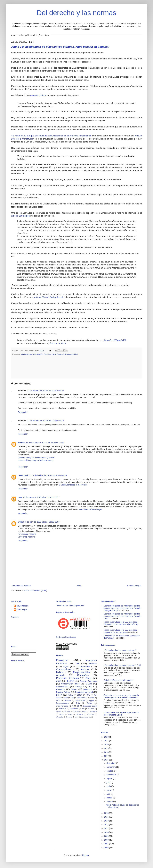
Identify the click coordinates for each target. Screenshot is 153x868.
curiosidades (80, 700)
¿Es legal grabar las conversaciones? (120, 650)
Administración (26, 354)
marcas (91, 709)
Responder (23, 412)
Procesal (60, 354)
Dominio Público (63, 692)
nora (20, 497)
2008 (107, 840)
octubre (110, 771)
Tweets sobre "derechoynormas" (70, 605)
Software (63, 709)
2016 (107, 760)
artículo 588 (21, 216)
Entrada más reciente (21, 586)
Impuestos (88, 689)
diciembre (111, 763)
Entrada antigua (134, 586)
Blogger (85, 855)
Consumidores (64, 669)
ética (59, 681)
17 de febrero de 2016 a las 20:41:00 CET (46, 391)
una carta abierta (38, 95)
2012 (107, 825)
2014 (107, 817)
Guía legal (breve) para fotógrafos (118, 680)
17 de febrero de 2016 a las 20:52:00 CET (46, 421)
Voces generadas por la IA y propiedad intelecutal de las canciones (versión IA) (121, 623)
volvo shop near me (27, 537)
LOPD (70, 681)
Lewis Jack (23, 475)
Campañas (83, 675)
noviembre (111, 767)
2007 (107, 844)
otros (77, 717)
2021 (107, 741)
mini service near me (27, 534)
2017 (107, 756)
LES (58, 700)
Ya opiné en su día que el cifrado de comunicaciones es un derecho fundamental (51, 136)
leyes (54, 354)
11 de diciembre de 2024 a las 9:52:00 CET (48, 475)
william (21, 522)
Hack (92, 698)
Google (74, 689)
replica (84, 711)
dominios (69, 717)
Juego (70, 714)
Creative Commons (88, 681)
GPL (88, 695)
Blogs (88, 678)
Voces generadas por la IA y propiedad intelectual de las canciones (121, 631)
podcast (76, 711)
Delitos (60, 672)
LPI (78, 664)
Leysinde (67, 700)
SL (78, 706)
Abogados (61, 689)
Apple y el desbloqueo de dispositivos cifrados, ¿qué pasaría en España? (60, 47)
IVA (72, 698)
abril (109, 794)
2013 (107, 821)
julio (109, 782)
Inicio (79, 586)
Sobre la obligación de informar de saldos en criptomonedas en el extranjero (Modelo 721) (122, 616)
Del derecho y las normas (77, 13)
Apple (91, 700)
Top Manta (74, 709)
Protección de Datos (67, 678)
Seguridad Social (90, 706)
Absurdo (61, 675)
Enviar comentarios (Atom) (35, 590)
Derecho (47, 354)
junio (109, 786)
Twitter (70, 695)
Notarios (67, 711)
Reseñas (90, 714)
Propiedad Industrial (84, 692)
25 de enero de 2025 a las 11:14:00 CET (41, 497)
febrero (110, 802)
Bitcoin (59, 695)
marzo (110, 798)
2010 (107, 832)
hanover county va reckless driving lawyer (36, 458)
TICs (78, 703)
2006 (107, 848)
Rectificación (82, 698)
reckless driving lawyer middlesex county (36, 460)
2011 (107, 828)
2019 (107, 748)
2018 (107, 752)
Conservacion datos (70, 684)
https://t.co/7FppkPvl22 (115, 340)
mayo (109, 790)
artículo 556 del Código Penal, (49, 297)
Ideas (61, 714)
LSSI (90, 687)
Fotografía (93, 711)
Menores (80, 714)
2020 (107, 744)
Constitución (38, 354)
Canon (89, 684)
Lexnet (59, 711)
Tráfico (89, 703)
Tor (83, 709)
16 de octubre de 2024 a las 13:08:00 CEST (45, 443)
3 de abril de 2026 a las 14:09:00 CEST (43, 522)
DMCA (80, 695)
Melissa (22, 443)
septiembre (112, 775)
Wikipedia (60, 717)
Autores (85, 669)
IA (72, 706)
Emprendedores (62, 703)
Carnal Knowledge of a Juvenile (73, 485)
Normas (93, 664)
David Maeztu (23, 606)
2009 (107, 836)
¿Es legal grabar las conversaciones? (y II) (122, 665)
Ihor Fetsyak (22, 610)
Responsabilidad (71, 354)
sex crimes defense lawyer (90, 509)
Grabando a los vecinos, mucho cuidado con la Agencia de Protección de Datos (121, 696)
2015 (107, 813)
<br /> (33, 687)
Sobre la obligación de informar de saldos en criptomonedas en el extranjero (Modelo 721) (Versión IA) (122, 608)
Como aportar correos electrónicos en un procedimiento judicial (121, 714)
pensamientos (86, 717)
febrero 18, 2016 (58, 343)
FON (66, 698)
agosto (110, 778)
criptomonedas (62, 706)
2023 (107, 737)
